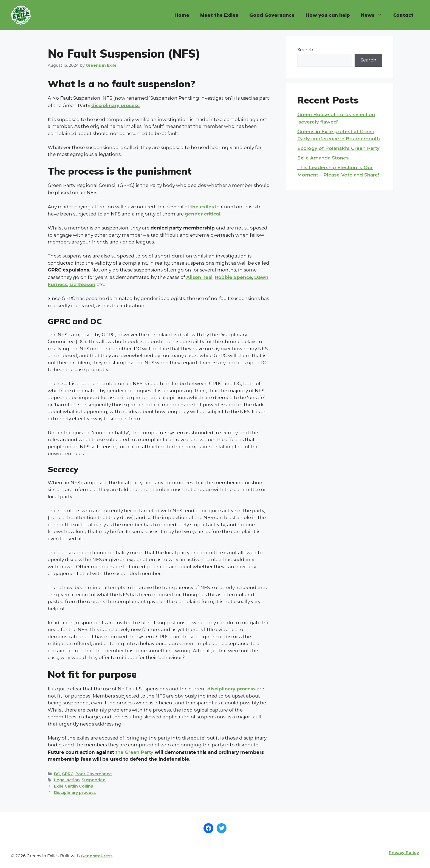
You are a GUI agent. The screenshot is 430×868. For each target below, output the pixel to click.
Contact (403, 15)
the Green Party (135, 752)
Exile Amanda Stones (323, 158)
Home (182, 15)
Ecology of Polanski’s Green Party (338, 148)
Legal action (67, 780)
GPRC (68, 774)
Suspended (94, 780)
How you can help (328, 15)
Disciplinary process (75, 793)
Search (305, 50)
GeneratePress (97, 856)
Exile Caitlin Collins (73, 786)
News (374, 15)
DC (57, 774)
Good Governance (272, 15)
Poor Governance (94, 774)
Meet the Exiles (219, 15)
